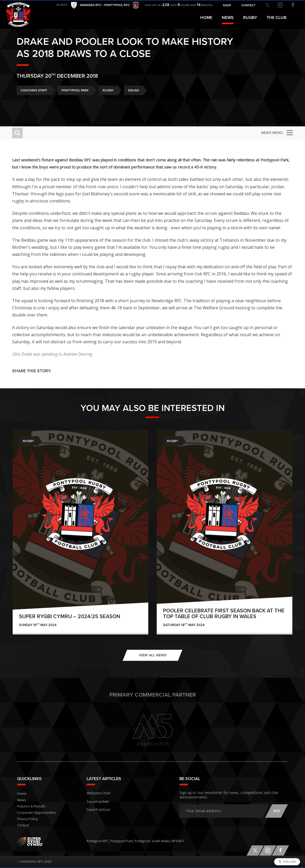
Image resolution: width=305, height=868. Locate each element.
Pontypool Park (75, 103)
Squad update (97, 800)
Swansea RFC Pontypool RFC (105, 6)
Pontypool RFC (16, 12)
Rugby (108, 103)
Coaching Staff (34, 103)
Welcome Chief (98, 792)
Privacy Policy (27, 819)
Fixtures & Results (30, 806)
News (228, 18)
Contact (23, 825)
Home (206, 18)
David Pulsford (98, 807)
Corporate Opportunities (36, 813)
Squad (134, 103)
